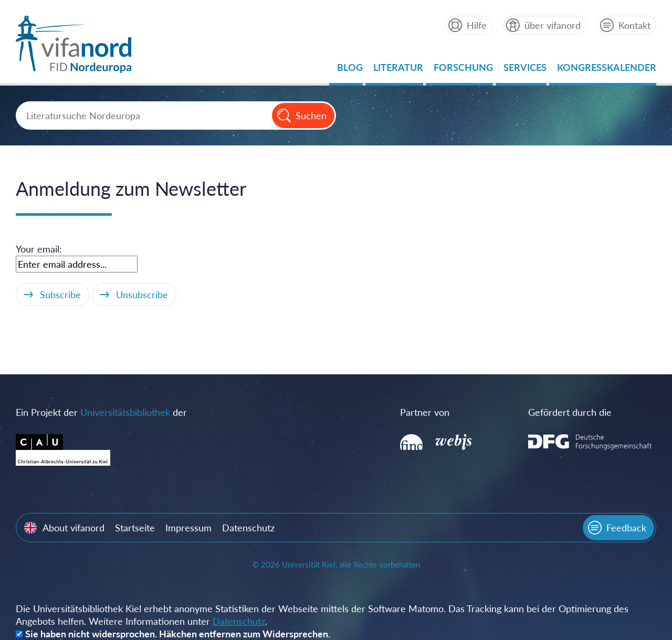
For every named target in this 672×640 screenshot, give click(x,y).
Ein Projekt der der (101, 412)
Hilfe (477, 25)
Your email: (39, 249)
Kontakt (634, 25)
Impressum (188, 528)
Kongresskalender (607, 70)
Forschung (463, 70)
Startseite (135, 528)
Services (525, 70)
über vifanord (553, 25)
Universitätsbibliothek (125, 412)
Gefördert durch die (570, 412)
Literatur (398, 70)
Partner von (425, 412)
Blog (350, 70)
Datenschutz (248, 528)
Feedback (626, 528)
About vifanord (73, 528)
